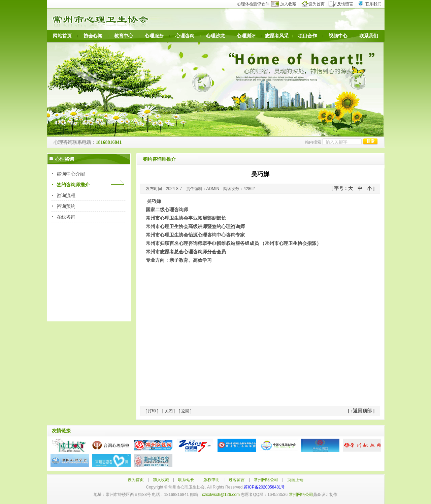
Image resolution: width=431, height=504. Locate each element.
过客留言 (237, 480)
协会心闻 (93, 36)
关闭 (169, 411)
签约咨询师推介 (73, 185)
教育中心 (124, 36)
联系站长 (186, 480)
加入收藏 (288, 4)
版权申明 (211, 480)
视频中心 (338, 36)
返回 (185, 411)
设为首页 (315, 4)
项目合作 (307, 36)
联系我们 (371, 4)
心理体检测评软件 (255, 4)
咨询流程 (66, 195)
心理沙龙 (215, 36)
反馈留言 (343, 4)
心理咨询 (185, 36)
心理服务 (154, 36)
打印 (152, 411)
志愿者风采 (277, 36)
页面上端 (295, 480)
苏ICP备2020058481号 (264, 487)
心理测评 (246, 36)
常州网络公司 (266, 480)
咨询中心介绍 (71, 174)
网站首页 (62, 36)
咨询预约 (66, 206)
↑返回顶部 (361, 411)
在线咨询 (66, 217)
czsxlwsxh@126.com (221, 495)
